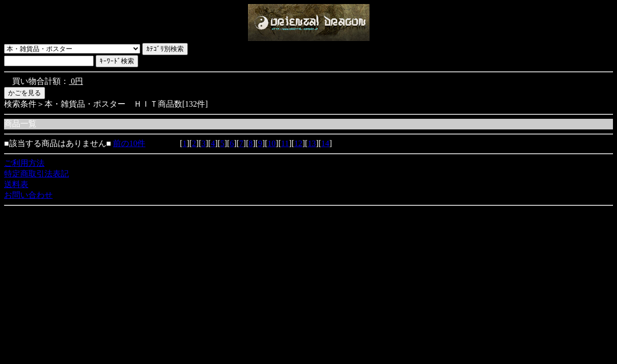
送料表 (16, 184)
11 (285, 143)
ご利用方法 (24, 163)
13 (312, 143)
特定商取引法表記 (36, 174)
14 (325, 143)
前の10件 (129, 143)
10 (272, 143)
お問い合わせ (28, 195)
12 (298, 143)
